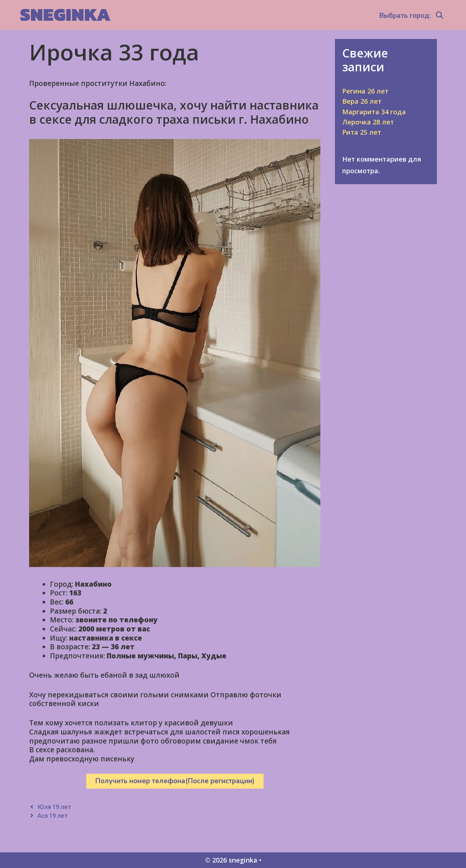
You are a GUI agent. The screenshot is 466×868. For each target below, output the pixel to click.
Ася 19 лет (53, 816)
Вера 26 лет (362, 101)
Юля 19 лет (54, 807)
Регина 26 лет (365, 91)
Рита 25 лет (362, 132)
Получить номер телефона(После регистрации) (175, 781)
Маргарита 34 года (374, 112)
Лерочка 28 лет (368, 122)
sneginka (65, 14)
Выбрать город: (405, 16)
